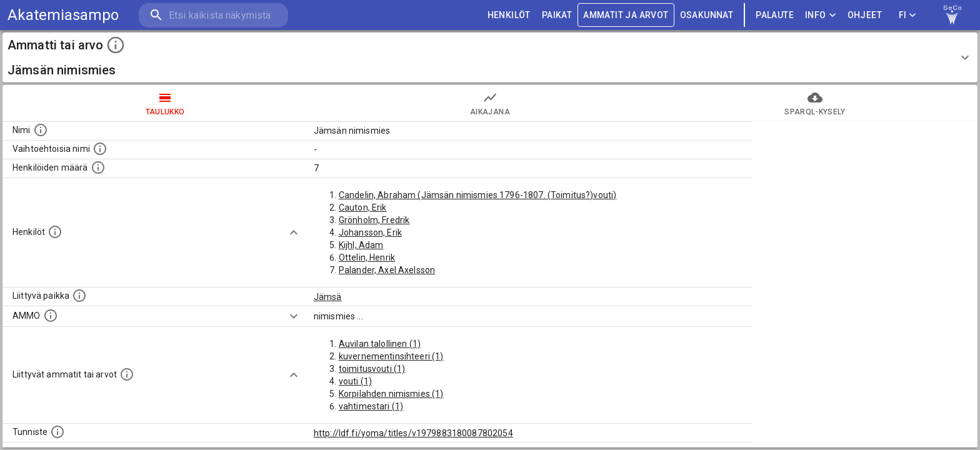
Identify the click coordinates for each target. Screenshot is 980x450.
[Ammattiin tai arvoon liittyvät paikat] (79, 296)
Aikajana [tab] (490, 103)
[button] (490, 57)
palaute (775, 15)
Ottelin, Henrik (367, 257)
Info (821, 15)
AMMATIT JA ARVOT (626, 15)
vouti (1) (355, 381)
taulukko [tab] (165, 103)
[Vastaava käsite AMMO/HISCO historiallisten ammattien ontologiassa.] (51, 316)
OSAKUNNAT (707, 15)
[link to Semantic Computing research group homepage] (952, 15)
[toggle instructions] (116, 45)
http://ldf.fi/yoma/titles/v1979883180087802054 (413, 433)
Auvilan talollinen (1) (380, 344)
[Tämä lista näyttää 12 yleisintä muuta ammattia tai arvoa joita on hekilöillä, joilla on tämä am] (127, 374)
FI (907, 15)
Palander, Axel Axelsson (387, 270)
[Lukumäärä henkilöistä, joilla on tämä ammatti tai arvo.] (98, 167)
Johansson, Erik (370, 232)
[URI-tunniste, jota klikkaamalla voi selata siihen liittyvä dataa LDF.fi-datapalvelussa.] (57, 432)
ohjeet (865, 15)
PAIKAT (557, 15)
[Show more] (294, 232)
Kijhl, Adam (361, 245)
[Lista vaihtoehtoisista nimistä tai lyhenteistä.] (100, 149)
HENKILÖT (509, 15)
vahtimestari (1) (371, 406)
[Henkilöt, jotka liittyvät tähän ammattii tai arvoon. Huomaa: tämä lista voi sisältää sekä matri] (55, 232)
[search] (212, 15)
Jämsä (328, 297)
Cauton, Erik (363, 207)
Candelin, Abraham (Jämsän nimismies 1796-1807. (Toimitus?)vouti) (478, 195)
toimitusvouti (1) (372, 369)
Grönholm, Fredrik (374, 220)
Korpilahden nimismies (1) (391, 394)
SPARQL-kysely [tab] (815, 103)
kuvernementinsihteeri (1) (391, 356)
